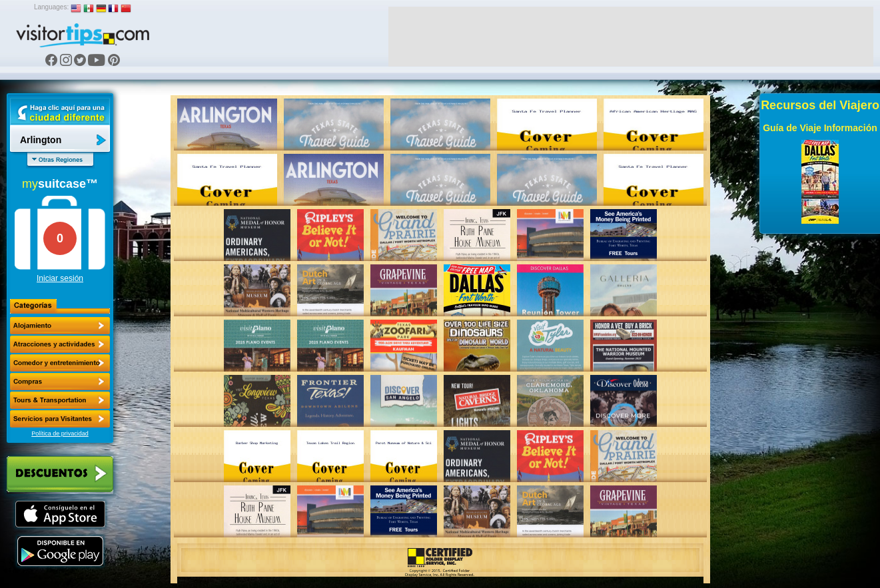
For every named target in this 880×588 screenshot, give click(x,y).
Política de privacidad (60, 434)
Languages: (51, 7)
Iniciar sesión (60, 278)
